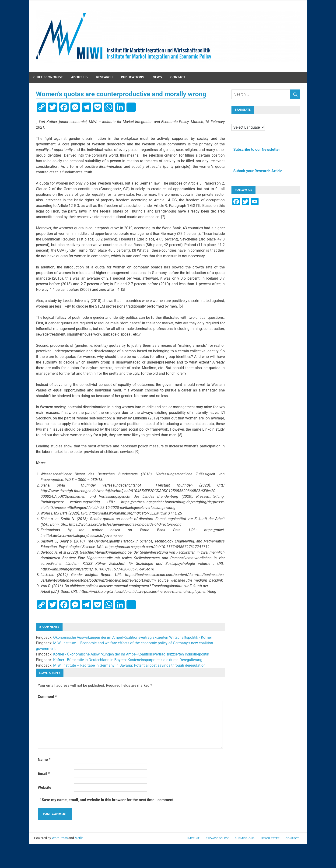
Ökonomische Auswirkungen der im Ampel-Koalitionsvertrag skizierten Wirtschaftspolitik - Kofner (133, 637)
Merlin (79, 838)
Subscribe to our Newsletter (256, 149)
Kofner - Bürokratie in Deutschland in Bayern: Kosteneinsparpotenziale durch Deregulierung (128, 660)
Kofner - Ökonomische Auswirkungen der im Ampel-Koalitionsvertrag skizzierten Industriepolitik (131, 654)
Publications (133, 77)
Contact (178, 77)
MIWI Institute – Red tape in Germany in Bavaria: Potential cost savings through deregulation (129, 665)
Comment (47, 697)
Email (44, 774)
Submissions (245, 838)
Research (104, 77)
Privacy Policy (217, 838)
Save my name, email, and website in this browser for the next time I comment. (108, 800)
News (157, 77)
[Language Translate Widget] (248, 127)
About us (79, 77)
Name (44, 760)
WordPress (60, 838)
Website (45, 787)
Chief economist (48, 77)
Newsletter (270, 838)
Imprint (193, 838)
